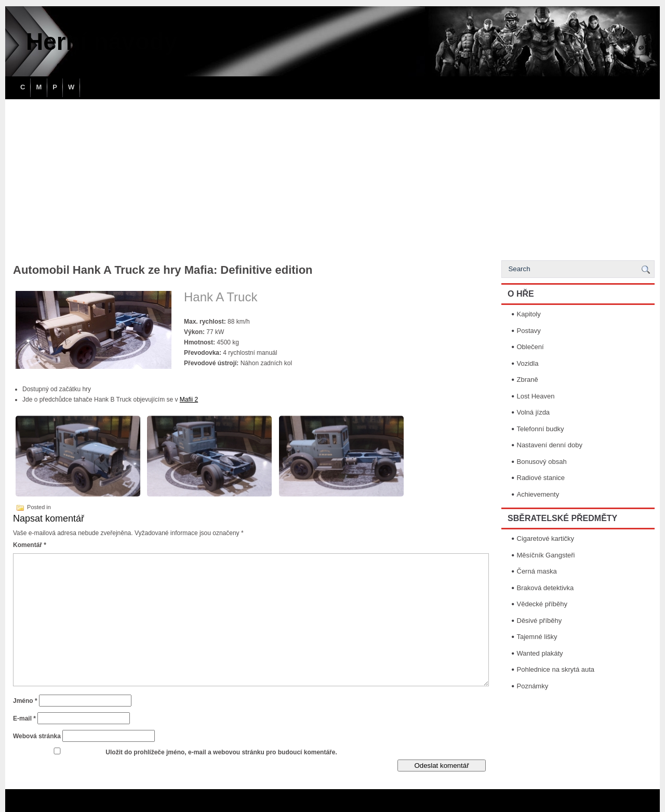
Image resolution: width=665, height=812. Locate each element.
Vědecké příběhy (542, 604)
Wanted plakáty (540, 653)
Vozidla (528, 363)
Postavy (529, 331)
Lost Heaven (536, 396)
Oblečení (530, 347)
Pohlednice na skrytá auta (556, 669)
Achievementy (538, 494)
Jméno (25, 701)
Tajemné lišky (537, 637)
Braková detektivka (546, 588)
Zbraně (528, 380)
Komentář (30, 545)
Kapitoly (529, 314)
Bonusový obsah (542, 462)
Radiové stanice (541, 478)
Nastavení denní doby (550, 445)
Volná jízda (534, 412)
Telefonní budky (541, 429)
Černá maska (537, 571)
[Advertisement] (332, 177)
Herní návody (102, 42)
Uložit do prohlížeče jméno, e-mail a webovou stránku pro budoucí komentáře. (221, 752)
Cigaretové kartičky (546, 538)
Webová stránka (37, 736)
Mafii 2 (189, 400)
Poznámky (533, 686)
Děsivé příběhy (540, 621)
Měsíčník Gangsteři (546, 555)
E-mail (24, 718)
